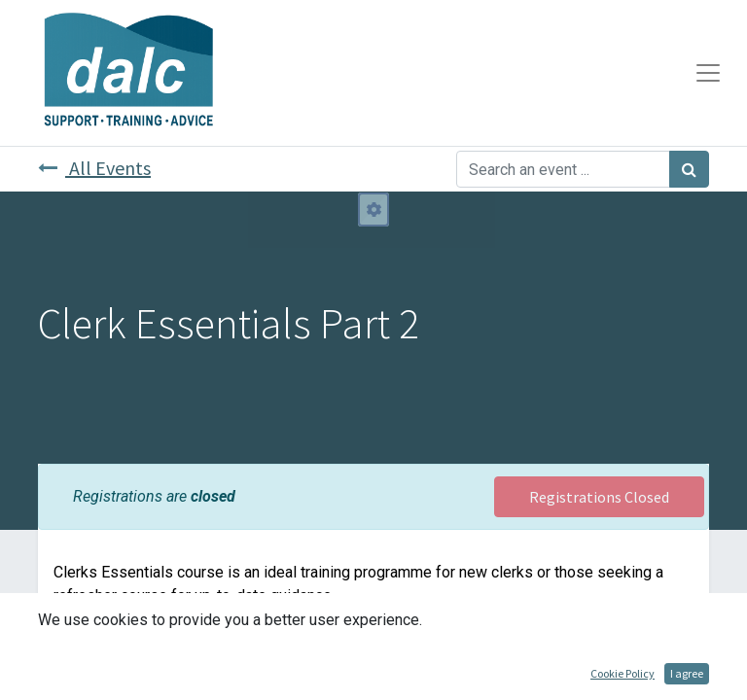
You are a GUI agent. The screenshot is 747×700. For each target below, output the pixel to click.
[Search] (689, 169)
